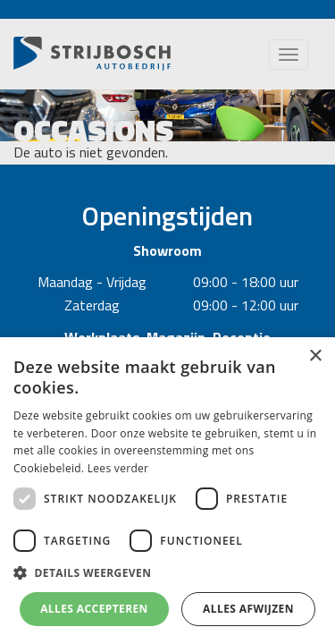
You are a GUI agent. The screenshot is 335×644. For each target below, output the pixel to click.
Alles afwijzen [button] (248, 609)
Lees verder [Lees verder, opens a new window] (118, 468)
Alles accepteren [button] (94, 609)
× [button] (315, 356)
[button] (167, 573)
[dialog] (167, 491)
